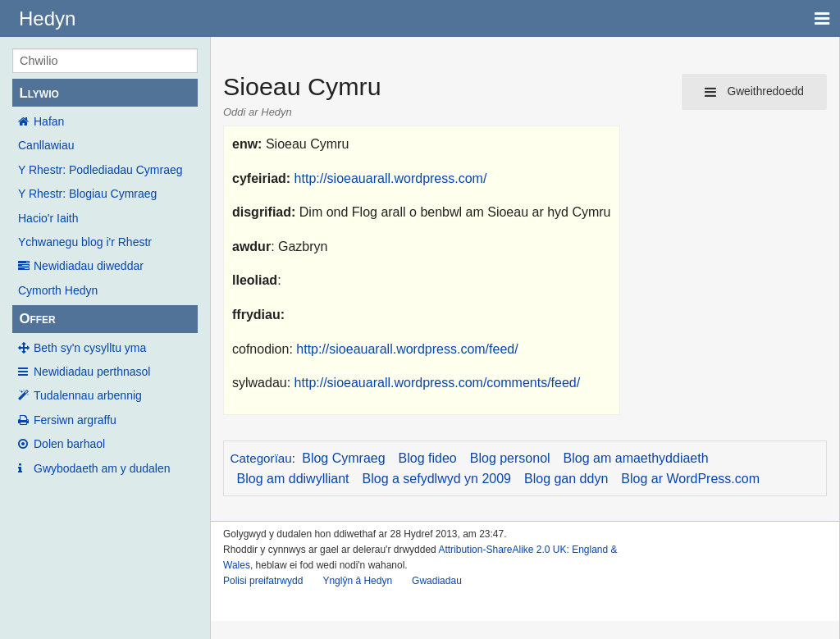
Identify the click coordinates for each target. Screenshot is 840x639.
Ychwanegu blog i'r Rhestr (85, 242)
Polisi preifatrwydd (263, 581)
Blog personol (510, 458)
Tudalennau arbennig (88, 395)
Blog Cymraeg (343, 458)
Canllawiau (46, 145)
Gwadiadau (437, 581)
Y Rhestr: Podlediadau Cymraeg (100, 170)
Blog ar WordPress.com (690, 479)
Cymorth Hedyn (58, 290)
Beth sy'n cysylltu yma (90, 348)
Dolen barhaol (69, 444)
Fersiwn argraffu (75, 420)
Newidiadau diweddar (89, 266)
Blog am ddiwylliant (293, 479)
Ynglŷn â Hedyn (357, 581)
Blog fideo (428, 458)
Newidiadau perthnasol (92, 372)
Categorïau (261, 458)
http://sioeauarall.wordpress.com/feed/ (407, 349)
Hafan (49, 121)
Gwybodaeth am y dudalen (102, 468)
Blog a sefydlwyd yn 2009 (437, 479)
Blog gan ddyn (566, 479)
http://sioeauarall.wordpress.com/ (391, 178)
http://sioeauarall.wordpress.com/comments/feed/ (438, 383)
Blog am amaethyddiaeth (636, 458)
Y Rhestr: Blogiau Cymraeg (87, 194)
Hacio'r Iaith (48, 218)
